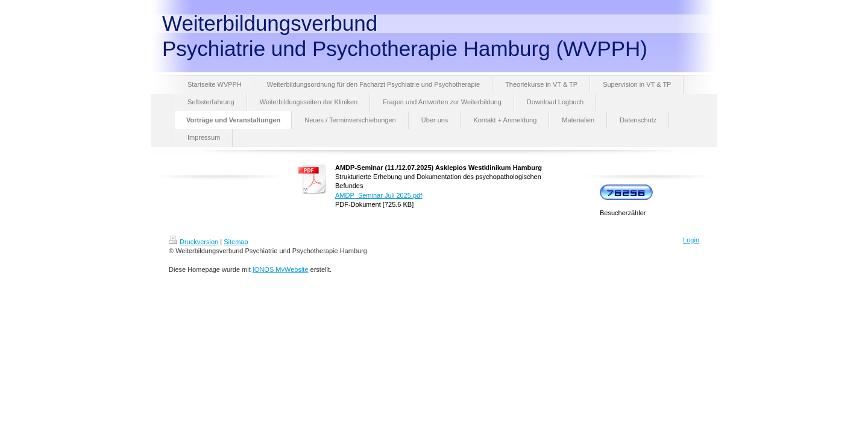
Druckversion (193, 242)
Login (691, 240)
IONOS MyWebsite (281, 269)
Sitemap (236, 242)
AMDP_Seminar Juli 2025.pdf (379, 195)
